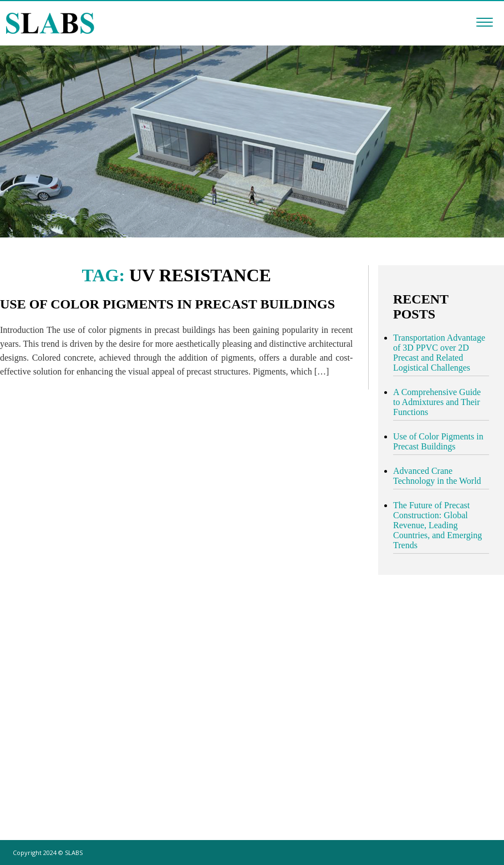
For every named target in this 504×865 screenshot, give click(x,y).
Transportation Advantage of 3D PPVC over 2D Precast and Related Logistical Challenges (439, 353)
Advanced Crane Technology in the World (437, 476)
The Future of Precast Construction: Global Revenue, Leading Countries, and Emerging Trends (437, 525)
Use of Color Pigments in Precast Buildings (167, 304)
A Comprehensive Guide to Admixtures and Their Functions (437, 402)
